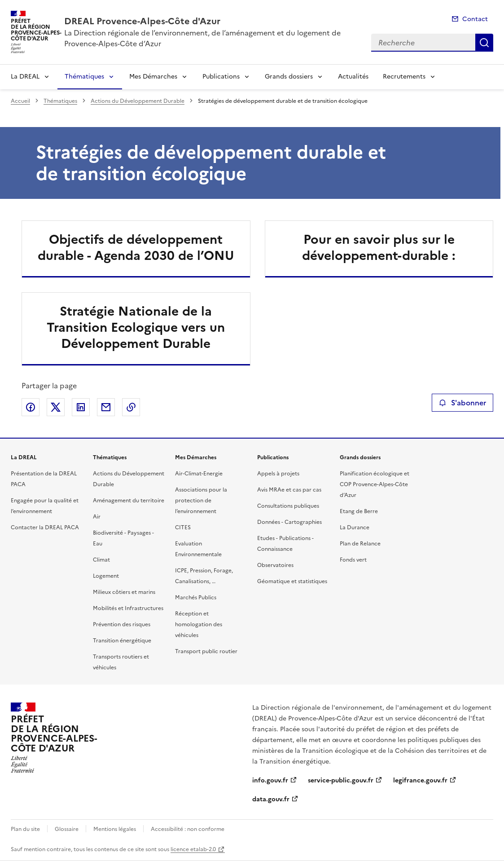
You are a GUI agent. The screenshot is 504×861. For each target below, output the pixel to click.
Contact (475, 19)
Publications (221, 77)
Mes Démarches (153, 77)
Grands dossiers (289, 77)
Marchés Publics (196, 597)
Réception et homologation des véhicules (199, 624)
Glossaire (67, 829)
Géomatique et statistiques (292, 581)
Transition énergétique (122, 641)
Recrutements (404, 77)
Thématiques (84, 77)
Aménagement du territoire (129, 501)
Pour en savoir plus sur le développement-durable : (379, 247)
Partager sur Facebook (31, 407)
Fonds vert (353, 560)
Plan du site (25, 829)
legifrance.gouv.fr (420, 780)
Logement (106, 576)
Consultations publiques (288, 506)
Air (97, 517)
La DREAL (25, 77)
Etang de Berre (359, 511)
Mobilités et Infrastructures (128, 608)
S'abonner (462, 403)
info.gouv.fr (270, 780)
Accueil (20, 101)
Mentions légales (115, 829)
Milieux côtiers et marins (124, 592)
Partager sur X (56, 407)
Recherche (484, 43)
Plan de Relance (360, 544)
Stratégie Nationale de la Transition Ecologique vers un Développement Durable (136, 327)
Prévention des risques (122, 624)
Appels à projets (278, 474)
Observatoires (275, 565)
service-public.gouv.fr (341, 780)
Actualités (353, 77)
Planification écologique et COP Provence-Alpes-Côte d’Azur (375, 484)
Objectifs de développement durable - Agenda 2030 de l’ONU (136, 247)
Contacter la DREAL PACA (45, 527)
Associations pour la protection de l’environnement (201, 501)
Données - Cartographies (289, 522)
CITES (183, 527)
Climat (101, 560)
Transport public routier (206, 651)
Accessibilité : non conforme (188, 829)
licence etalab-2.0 (193, 849)
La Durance (355, 527)
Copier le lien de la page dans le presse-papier (131, 407)
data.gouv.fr (271, 799)
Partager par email (106, 407)
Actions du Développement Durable (138, 101)
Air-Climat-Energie (199, 474)
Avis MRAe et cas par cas (289, 490)
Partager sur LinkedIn (81, 407)
